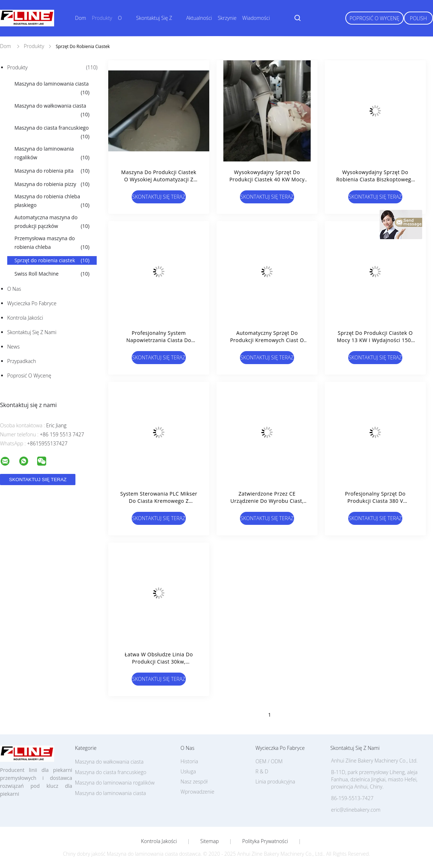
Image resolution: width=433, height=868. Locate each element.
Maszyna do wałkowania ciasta (52, 111)
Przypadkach (22, 361)
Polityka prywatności (265, 841)
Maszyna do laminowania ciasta (52, 88)
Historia (189, 761)
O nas (14, 289)
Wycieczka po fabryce (32, 303)
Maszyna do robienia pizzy (52, 184)
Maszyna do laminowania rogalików (52, 154)
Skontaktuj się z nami (32, 332)
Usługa (188, 771)
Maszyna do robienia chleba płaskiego (52, 201)
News (13, 347)
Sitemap (209, 841)
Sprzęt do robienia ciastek (52, 260)
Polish (418, 18)
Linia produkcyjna (275, 781)
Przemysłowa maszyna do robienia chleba (52, 243)
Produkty (102, 18)
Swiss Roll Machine (52, 274)
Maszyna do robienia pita (52, 171)
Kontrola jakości (25, 318)
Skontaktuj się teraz (159, 197)
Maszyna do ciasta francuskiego (52, 133)
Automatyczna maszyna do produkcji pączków (52, 222)
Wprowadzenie (197, 792)
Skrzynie (227, 18)
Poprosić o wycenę (375, 18)
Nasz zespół (194, 781)
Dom (80, 18)
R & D (262, 771)
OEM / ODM (269, 761)
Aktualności (199, 18)
